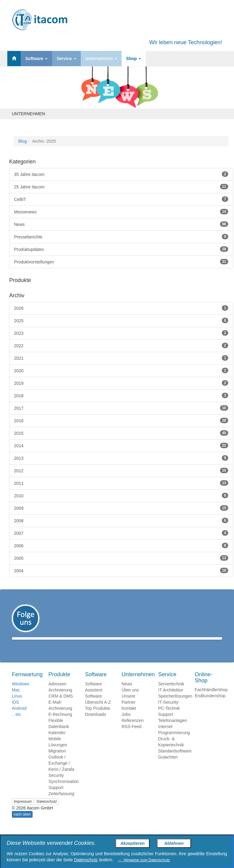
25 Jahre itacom (121, 187)
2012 (121, 470)
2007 (121, 533)
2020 (121, 370)
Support (56, 796)
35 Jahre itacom (121, 174)
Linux (17, 705)
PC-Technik (169, 717)
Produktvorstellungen (121, 262)
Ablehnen (174, 843)
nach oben (22, 823)
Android (19, 717)
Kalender (57, 741)
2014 (121, 445)
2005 (121, 558)
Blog (23, 141)
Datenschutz (47, 810)
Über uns (130, 699)
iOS (15, 711)
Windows (21, 693)
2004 (121, 570)
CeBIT (121, 199)
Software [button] (36, 59)
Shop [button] (134, 59)
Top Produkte (98, 717)
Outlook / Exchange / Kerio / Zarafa (61, 772)
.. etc (16, 723)
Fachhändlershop (211, 698)
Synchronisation (64, 790)
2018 (121, 395)
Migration (57, 760)
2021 (121, 358)
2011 (121, 483)
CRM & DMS (61, 705)
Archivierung (60, 699)
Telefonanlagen (173, 729)
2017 (121, 408)
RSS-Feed (131, 735)
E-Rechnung (60, 723)
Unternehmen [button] (101, 59)
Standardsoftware (175, 760)
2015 (121, 433)
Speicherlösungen (175, 705)
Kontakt (129, 717)
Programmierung (174, 741)
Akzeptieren (132, 843)
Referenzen (133, 729)
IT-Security (168, 711)
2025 (121, 320)
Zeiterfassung (61, 802)
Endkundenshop (210, 705)
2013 (121, 458)
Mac (16, 699)
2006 (121, 545)
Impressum (23, 810)
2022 (121, 345)
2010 (121, 495)
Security (56, 784)
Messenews (121, 212)
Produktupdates (121, 249)
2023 (121, 333)
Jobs (126, 723)
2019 (121, 383)
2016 (121, 420)
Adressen (57, 693)
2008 (121, 520)
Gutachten (168, 766)
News (121, 224)
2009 (121, 508)
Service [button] (66, 59)
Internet (165, 735)
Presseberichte (121, 237)
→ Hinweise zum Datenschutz (144, 860)
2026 (121, 308)
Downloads (96, 723)
